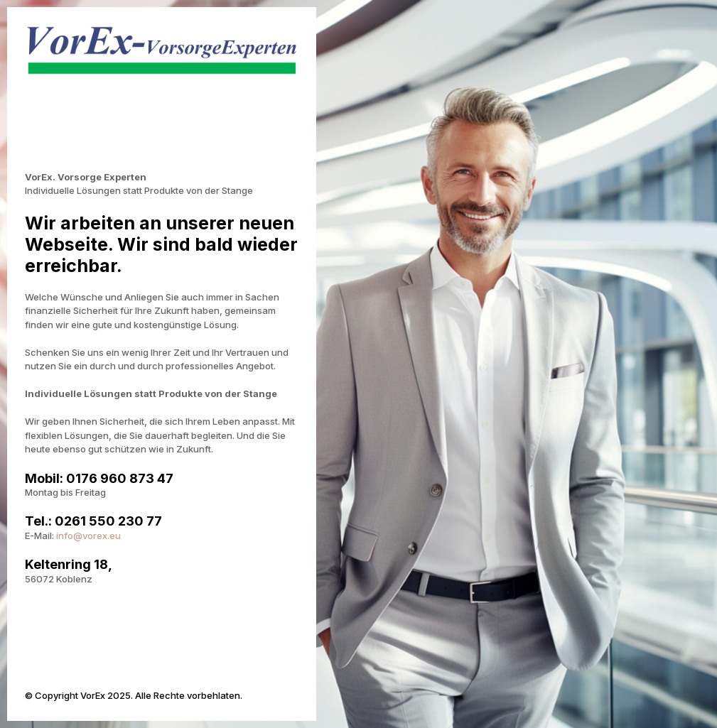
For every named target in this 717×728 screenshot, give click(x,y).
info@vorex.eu (88, 536)
